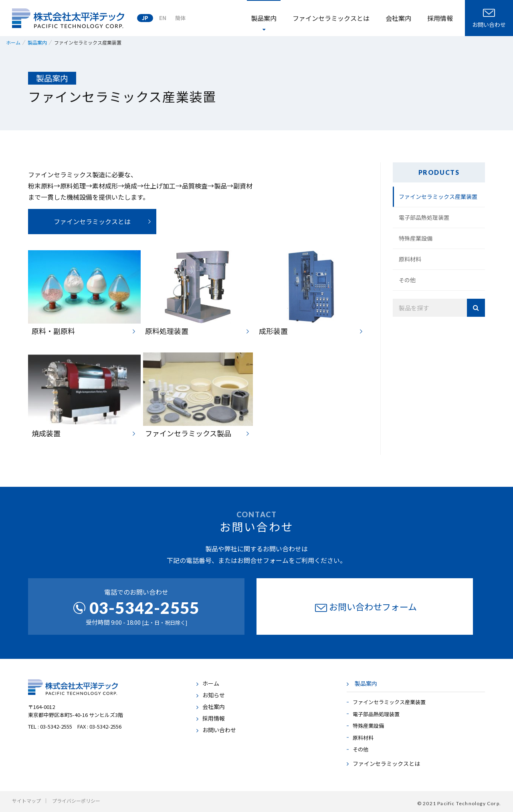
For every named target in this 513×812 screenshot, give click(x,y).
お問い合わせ (219, 730)
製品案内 (366, 683)
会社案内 (398, 18)
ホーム (211, 683)
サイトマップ (26, 801)
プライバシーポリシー (76, 801)
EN (163, 18)
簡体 (180, 18)
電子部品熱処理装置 (424, 217)
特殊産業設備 (416, 238)
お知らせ (214, 695)
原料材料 (410, 259)
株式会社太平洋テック (68, 18)
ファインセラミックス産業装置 (438, 196)
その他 (407, 280)
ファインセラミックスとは (331, 18)
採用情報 (440, 18)
